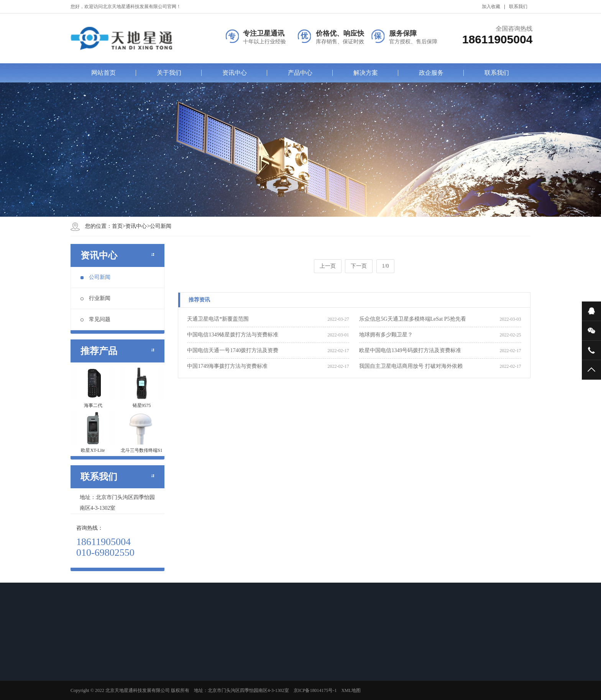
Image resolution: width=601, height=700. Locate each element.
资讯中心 (235, 73)
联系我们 (518, 7)
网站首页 (103, 73)
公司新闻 (161, 226)
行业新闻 (95, 298)
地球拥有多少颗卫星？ (386, 335)
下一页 (359, 266)
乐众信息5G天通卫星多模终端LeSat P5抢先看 (412, 319)
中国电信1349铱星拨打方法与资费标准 (233, 335)
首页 (117, 226)
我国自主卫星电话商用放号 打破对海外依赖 (411, 366)
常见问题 (95, 319)
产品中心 (300, 73)
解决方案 (366, 73)
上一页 (328, 266)
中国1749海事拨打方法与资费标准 (227, 366)
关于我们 (169, 73)
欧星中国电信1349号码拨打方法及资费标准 (410, 350)
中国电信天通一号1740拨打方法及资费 (233, 350)
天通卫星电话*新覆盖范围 (218, 319)
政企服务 (431, 73)
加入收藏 (491, 7)
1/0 (386, 266)
